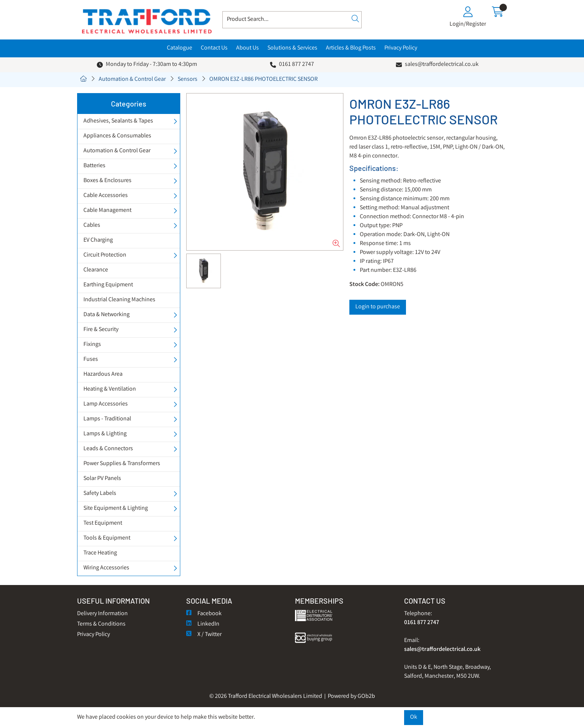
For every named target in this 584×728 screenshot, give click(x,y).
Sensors (188, 80)
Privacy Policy (401, 48)
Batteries (94, 166)
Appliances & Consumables (117, 136)
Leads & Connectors (108, 449)
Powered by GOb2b (351, 697)
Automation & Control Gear (132, 80)
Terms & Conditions (101, 624)
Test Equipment (103, 523)
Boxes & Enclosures (107, 181)
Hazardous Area (103, 374)
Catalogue (180, 48)
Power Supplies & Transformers (122, 464)
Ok (414, 717)
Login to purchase (378, 307)
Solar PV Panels (102, 479)
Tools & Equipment (107, 538)
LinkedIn (203, 624)
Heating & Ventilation (110, 389)
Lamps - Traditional (107, 419)
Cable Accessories (106, 196)
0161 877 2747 (296, 65)
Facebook (204, 614)
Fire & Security (101, 330)
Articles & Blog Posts (351, 48)
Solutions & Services (292, 48)
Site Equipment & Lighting (116, 508)
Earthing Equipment (108, 285)
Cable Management (107, 211)
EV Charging (98, 240)
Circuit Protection (105, 255)
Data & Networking (107, 315)
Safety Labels (100, 494)
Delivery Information (102, 614)
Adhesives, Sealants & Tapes (118, 121)
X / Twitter (204, 635)
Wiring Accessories (106, 568)
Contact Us (214, 48)
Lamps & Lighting (105, 434)
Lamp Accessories (106, 404)
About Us (247, 48)
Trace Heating (100, 553)
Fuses (91, 360)
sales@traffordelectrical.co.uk (442, 65)
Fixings (92, 345)
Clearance (96, 270)
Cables (92, 225)
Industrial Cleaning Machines (119, 300)
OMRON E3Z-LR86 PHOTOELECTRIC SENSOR (264, 80)
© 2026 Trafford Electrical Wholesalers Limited (266, 697)
